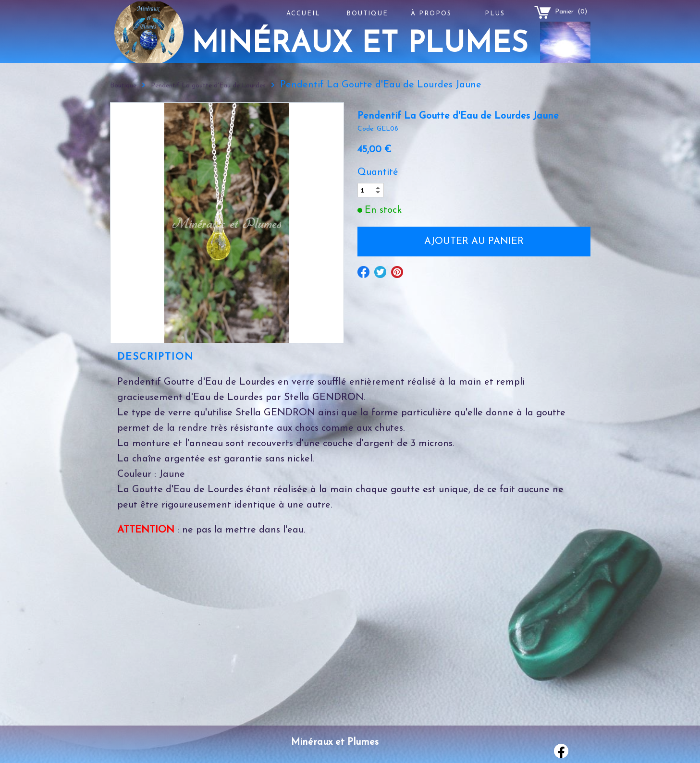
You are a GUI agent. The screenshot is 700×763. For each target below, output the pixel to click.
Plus (495, 14)
